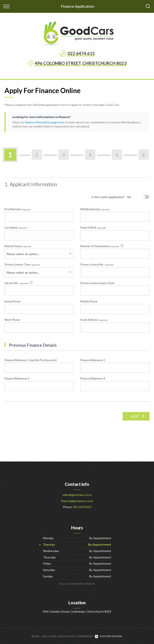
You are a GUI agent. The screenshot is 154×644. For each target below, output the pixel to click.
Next (135, 416)
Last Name (16, 228)
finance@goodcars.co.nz (77, 501)
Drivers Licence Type (22, 264)
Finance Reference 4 (93, 378)
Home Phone (12, 301)
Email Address (94, 320)
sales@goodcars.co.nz (77, 495)
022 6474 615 (81, 53)
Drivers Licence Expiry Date (97, 283)
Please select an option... (23, 254)
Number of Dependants (102, 246)
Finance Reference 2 (93, 360)
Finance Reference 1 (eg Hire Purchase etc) (31, 360)
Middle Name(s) (95, 209)
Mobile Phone (89, 301)
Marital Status (18, 246)
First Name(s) (17, 209)
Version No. (19, 283)
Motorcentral (109, 636)
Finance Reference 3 (17, 378)
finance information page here (45, 122)
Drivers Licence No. (97, 264)
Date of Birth (93, 228)
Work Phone (12, 320)
